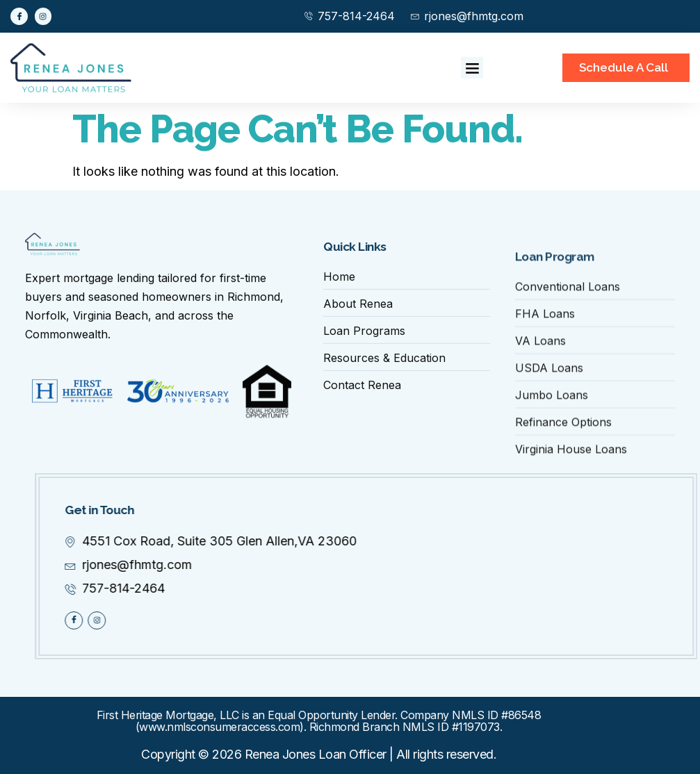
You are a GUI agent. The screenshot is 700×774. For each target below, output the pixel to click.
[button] (472, 68)
